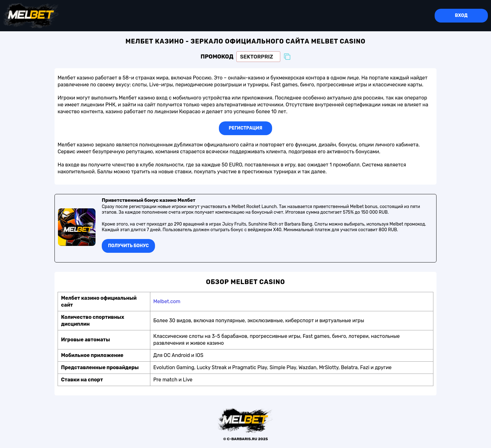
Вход (461, 15)
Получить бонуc (128, 246)
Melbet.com (167, 301)
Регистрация (246, 128)
